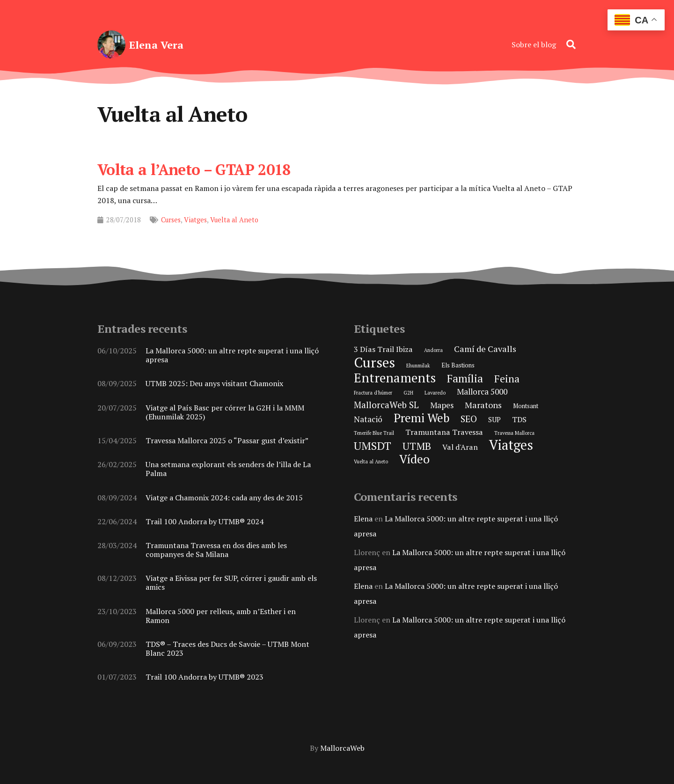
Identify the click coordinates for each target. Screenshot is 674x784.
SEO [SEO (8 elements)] (469, 419)
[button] (571, 44)
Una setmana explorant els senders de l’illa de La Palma (228, 469)
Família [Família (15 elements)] (465, 378)
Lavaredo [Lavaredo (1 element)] (435, 393)
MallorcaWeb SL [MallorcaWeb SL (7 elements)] (386, 405)
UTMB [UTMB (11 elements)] (417, 446)
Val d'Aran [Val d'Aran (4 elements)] (460, 447)
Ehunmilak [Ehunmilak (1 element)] (418, 366)
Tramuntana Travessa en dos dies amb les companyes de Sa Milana (216, 550)
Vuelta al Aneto (234, 220)
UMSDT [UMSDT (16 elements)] (373, 446)
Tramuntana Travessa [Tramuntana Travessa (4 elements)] (444, 432)
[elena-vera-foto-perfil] (111, 44)
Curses (171, 220)
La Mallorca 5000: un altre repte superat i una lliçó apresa (232, 355)
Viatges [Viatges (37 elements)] (511, 445)
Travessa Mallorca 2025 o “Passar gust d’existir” (227, 440)
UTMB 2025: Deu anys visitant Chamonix (214, 384)
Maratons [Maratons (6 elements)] (483, 405)
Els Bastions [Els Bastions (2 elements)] (458, 365)
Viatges (195, 220)
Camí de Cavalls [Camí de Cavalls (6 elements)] (485, 349)
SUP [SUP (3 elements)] (495, 420)
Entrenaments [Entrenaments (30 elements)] (395, 378)
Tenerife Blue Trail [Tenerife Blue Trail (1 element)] (374, 433)
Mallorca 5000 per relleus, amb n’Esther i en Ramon (221, 616)
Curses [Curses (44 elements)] (374, 362)
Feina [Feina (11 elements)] (507, 379)
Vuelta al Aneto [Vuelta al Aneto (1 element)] (371, 462)
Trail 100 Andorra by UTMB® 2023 (205, 677)
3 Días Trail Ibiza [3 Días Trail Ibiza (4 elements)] (383, 349)
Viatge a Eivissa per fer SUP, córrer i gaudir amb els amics (231, 583)
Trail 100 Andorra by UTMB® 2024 (205, 521)
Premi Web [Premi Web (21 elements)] (421, 418)
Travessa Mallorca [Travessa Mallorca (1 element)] (514, 433)
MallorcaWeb (342, 748)
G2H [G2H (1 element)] (408, 393)
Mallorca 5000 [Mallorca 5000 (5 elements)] (482, 392)
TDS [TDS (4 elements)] (519, 419)
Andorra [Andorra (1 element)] (433, 350)
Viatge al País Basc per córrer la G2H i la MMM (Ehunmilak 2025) (225, 412)
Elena (363, 519)
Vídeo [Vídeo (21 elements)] (414, 459)
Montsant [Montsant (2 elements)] (526, 406)
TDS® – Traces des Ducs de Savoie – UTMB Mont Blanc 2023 (227, 648)
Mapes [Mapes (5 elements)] (442, 405)
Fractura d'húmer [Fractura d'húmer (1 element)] (373, 393)
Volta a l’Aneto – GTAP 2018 (194, 169)
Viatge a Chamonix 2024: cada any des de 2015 (224, 498)
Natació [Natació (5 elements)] (368, 419)
